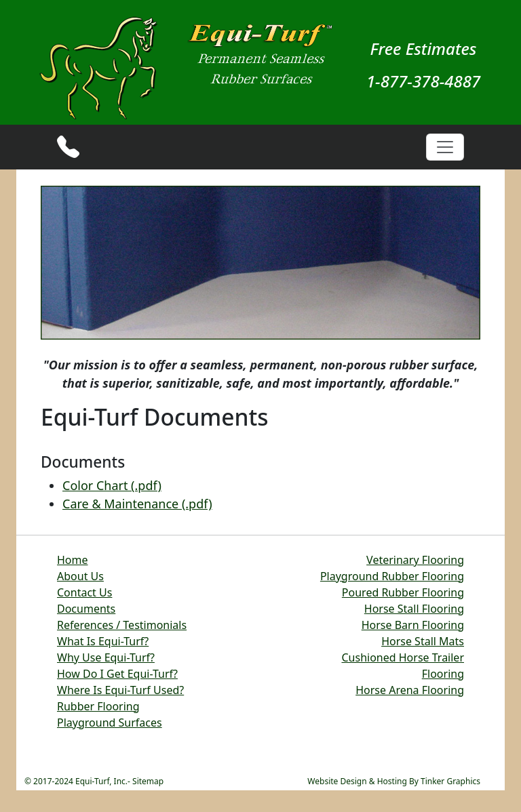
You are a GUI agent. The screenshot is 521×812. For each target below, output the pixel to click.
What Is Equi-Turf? (103, 641)
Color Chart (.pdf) (112, 485)
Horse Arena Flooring (410, 690)
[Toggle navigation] (445, 147)
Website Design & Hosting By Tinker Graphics (394, 781)
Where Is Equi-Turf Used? (120, 690)
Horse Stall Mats (423, 641)
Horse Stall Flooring (414, 609)
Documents (86, 609)
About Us (80, 576)
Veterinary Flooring (415, 560)
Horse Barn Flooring (413, 625)
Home (73, 560)
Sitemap (148, 781)
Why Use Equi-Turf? (106, 657)
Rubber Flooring (98, 706)
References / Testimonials (122, 625)
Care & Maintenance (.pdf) (137, 504)
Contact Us (84, 592)
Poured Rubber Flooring (403, 592)
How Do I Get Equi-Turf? (117, 674)
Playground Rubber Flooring (392, 576)
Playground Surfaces (110, 723)
